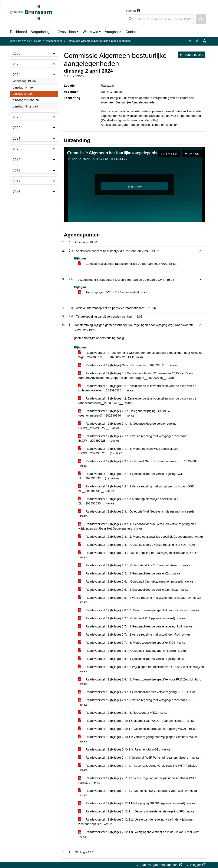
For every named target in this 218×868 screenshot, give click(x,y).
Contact (131, 32)
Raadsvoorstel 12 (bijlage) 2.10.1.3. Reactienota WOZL (125, 750)
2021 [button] (17, 138)
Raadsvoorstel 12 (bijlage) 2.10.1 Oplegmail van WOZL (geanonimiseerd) (137, 721)
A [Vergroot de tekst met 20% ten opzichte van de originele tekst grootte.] (197, 41)
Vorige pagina (191, 55)
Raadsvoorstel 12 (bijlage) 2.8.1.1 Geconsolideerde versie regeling (133, 659)
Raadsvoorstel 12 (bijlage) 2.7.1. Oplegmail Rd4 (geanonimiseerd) (132, 618)
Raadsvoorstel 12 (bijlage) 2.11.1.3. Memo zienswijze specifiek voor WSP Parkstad (138, 793)
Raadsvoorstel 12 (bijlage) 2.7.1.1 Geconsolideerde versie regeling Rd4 (136, 627)
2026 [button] (17, 54)
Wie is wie (90, 32)
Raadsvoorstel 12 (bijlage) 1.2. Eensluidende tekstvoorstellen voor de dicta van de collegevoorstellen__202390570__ (137, 388)
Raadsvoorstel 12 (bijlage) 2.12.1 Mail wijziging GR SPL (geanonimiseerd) (137, 803)
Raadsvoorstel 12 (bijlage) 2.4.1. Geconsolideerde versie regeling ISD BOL (137, 545)
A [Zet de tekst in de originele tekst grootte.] (190, 41)
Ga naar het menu (1, 3)
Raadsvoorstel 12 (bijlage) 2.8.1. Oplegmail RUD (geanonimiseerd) (133, 651)
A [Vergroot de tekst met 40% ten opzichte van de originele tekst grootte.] (204, 41)
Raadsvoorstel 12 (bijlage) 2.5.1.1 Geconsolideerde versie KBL (130, 574)
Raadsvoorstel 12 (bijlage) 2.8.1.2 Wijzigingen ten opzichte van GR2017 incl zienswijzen (141, 669)
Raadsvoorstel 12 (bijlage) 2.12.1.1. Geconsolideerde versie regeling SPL (137, 811)
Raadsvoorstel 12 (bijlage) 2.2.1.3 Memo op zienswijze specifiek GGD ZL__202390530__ (129, 501)
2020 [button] (17, 149)
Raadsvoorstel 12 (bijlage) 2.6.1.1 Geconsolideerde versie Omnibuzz (134, 590)
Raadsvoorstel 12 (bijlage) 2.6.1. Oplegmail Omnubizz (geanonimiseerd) (136, 582)
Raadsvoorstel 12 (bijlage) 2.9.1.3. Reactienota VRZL (124, 713)
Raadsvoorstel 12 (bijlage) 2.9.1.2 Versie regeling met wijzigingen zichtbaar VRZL (137, 702)
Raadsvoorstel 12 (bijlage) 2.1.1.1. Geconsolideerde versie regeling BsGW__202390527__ (127, 426)
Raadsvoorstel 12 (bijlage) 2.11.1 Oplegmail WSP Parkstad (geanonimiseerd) (140, 758)
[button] (201, 19)
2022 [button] (17, 128)
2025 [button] (17, 64)
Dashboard (18, 32)
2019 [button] (17, 160)
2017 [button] (17, 181)
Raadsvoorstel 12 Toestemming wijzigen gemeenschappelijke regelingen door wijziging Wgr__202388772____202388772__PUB (140, 355)
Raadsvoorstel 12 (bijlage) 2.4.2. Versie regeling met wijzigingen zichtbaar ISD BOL (138, 555)
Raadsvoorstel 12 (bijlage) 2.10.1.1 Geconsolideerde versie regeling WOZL (138, 729)
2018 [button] (17, 171)
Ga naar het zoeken (1, 3)
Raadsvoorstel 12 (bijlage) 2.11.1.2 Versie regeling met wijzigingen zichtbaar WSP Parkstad (137, 781)
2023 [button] (17, 117)
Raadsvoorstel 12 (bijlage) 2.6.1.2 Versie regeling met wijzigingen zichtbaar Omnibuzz (140, 600)
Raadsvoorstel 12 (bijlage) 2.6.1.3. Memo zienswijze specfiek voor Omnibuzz (139, 610)
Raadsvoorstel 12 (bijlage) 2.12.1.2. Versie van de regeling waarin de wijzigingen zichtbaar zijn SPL (136, 822)
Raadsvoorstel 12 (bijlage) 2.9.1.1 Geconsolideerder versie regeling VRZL (137, 692)
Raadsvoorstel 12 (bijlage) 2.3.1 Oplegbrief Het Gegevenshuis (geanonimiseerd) (136, 514)
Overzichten (67, 32)
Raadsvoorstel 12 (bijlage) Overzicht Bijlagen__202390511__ (128, 365)
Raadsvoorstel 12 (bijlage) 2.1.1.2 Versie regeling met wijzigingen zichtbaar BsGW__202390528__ (133, 438)
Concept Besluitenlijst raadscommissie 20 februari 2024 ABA (128, 264)
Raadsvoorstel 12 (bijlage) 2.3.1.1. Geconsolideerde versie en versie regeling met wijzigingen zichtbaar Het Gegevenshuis (137, 526)
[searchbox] (160, 19)
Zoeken (131, 11)
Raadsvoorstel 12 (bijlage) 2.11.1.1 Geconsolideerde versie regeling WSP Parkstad (138, 768)
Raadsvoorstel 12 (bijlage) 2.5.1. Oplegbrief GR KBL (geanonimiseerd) (135, 565)
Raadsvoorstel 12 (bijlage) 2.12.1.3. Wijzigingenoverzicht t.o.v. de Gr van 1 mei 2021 (139, 834)
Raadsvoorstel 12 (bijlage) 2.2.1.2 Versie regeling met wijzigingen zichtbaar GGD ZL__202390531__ (136, 489)
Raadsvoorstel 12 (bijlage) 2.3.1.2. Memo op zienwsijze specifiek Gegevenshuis (141, 537)
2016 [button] (17, 192)
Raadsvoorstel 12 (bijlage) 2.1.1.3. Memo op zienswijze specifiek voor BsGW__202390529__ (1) (129, 451)
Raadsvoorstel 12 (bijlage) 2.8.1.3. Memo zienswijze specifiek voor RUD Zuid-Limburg (140, 682)
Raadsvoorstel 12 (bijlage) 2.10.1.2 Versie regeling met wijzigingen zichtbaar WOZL (138, 739)
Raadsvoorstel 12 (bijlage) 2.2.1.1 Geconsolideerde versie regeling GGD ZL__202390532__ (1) (131, 476)
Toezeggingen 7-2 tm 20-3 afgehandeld (114, 292)
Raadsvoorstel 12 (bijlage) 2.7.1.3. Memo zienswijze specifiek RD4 (133, 643)
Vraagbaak (113, 32)
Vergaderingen (42, 32)
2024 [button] (17, 75)
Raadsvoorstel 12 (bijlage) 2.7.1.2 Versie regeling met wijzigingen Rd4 (135, 635)
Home (38, 41)
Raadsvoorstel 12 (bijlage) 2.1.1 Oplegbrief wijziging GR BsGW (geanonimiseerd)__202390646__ (124, 413)
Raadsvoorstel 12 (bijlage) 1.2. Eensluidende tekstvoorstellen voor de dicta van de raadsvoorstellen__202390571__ (137, 401)
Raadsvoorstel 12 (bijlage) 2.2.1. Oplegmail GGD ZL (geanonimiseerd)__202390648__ (141, 464)
